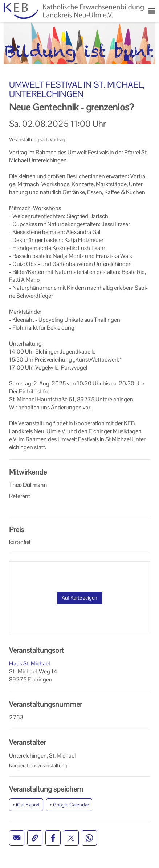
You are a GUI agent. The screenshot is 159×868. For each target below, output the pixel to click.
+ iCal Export (26, 805)
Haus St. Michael (29, 663)
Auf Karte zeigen (79, 598)
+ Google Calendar (69, 805)
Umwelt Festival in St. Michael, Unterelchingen (77, 89)
